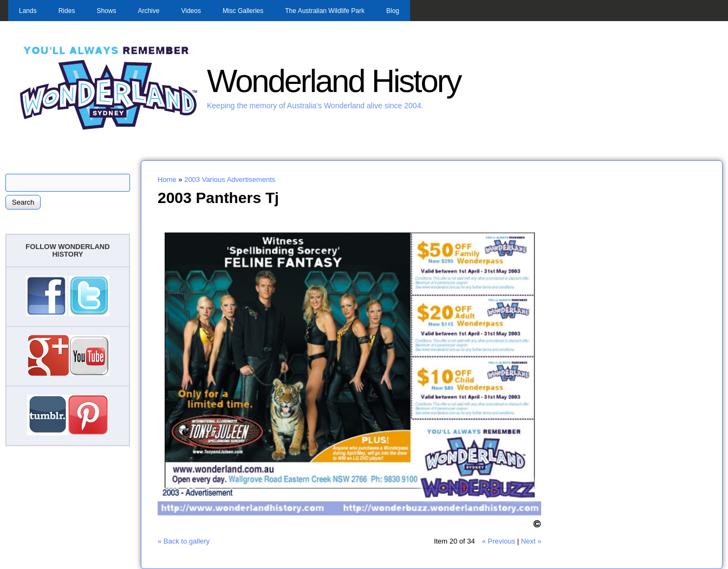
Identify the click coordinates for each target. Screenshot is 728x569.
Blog (393, 11)
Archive (148, 11)
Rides (67, 11)
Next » (531, 541)
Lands (28, 11)
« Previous (499, 541)
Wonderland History (334, 81)
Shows (106, 11)
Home (167, 179)
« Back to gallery (184, 541)
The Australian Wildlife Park (325, 11)
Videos (191, 11)
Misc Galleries (243, 11)
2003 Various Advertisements (230, 179)
